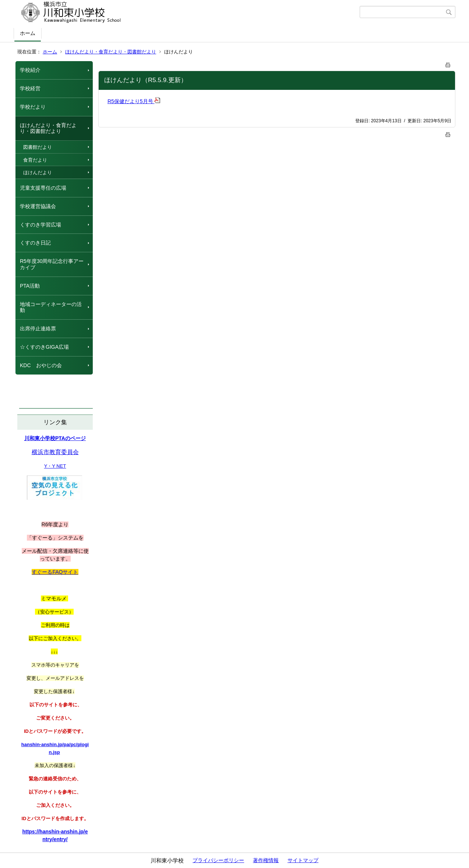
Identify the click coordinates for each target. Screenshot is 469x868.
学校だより (33, 107)
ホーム (28, 33)
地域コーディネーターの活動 (51, 307)
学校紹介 (30, 70)
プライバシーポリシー (218, 860)
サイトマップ (303, 860)
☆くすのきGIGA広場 (44, 347)
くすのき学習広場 (40, 225)
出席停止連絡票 (38, 328)
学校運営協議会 (38, 206)
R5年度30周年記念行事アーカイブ (52, 264)
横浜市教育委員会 (55, 452)
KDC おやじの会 (41, 365)
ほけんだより (38, 173)
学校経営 (30, 88)
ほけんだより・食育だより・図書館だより (111, 52)
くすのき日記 (35, 243)
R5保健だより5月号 (134, 101)
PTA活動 (30, 286)
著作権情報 (266, 860)
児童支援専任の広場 (43, 188)
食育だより (35, 160)
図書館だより (38, 147)
